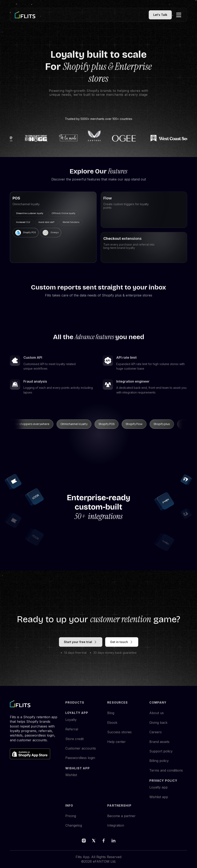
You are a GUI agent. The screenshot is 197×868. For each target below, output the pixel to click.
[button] (179, 15)
